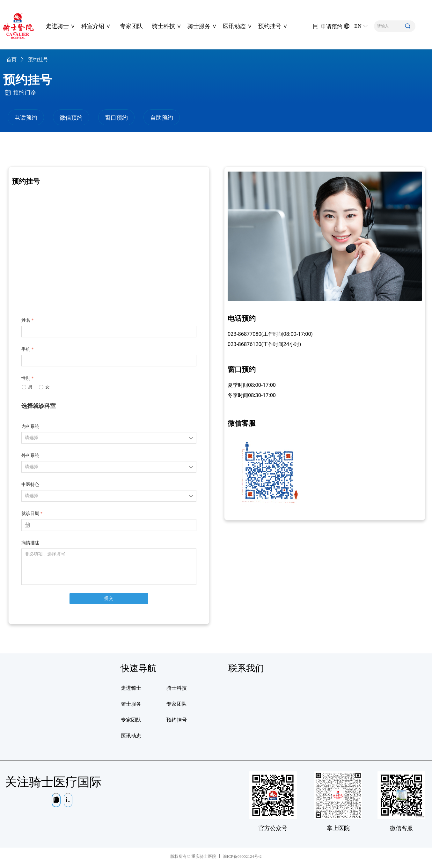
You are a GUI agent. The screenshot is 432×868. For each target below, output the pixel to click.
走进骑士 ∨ (61, 26)
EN (358, 26)
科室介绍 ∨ (96, 26)
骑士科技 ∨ (167, 26)
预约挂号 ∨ (273, 26)
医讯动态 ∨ (238, 26)
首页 (11, 59)
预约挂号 (38, 59)
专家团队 (131, 26)
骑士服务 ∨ (202, 26)
